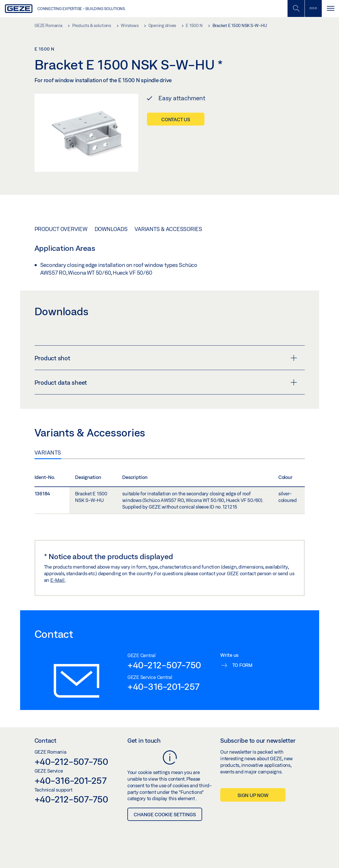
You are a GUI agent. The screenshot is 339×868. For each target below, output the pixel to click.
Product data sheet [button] (166, 382)
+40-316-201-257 (163, 686)
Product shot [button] (166, 358)
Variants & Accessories (168, 229)
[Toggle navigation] (330, 8)
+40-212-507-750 (164, 665)
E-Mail (58, 580)
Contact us (176, 119)
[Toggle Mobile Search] (296, 8)
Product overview (61, 229)
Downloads (111, 229)
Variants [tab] (48, 453)
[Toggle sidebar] (313, 8)
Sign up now (253, 795)
